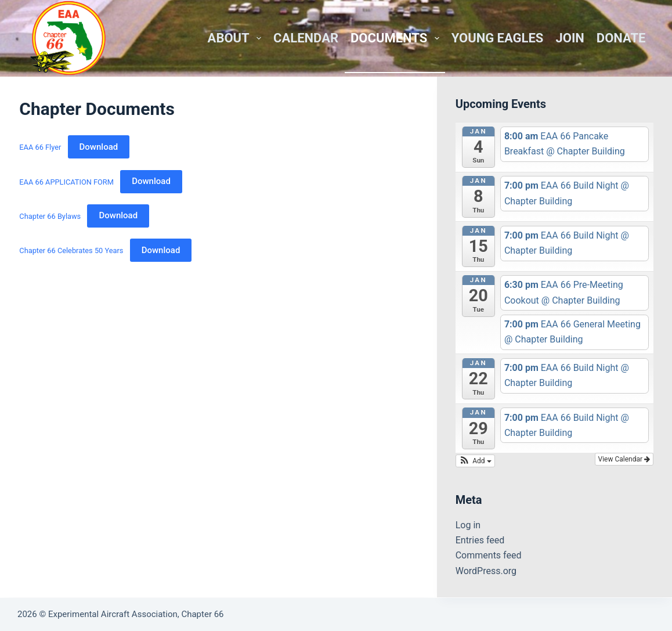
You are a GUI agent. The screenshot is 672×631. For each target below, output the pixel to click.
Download (99, 147)
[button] (475, 461)
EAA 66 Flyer (40, 147)
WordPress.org (486, 571)
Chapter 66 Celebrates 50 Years (71, 250)
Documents (397, 38)
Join (570, 38)
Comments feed (489, 555)
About (237, 38)
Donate (621, 38)
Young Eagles (498, 38)
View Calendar (624, 459)
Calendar (306, 38)
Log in (468, 525)
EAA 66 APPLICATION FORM (66, 181)
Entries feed (480, 540)
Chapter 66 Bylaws (50, 216)
